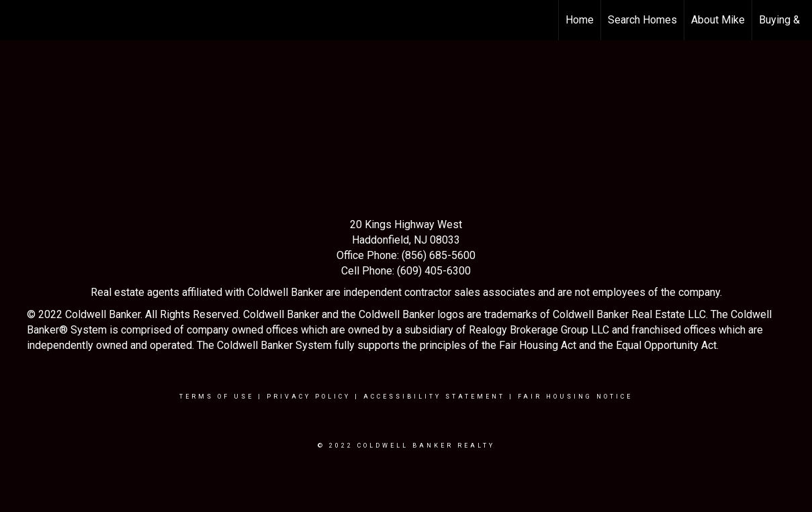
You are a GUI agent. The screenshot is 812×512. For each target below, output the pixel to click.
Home (580, 20)
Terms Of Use (217, 397)
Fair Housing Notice (575, 397)
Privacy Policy (309, 397)
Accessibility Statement (434, 397)
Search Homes (642, 20)
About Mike (718, 20)
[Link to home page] (17, 20)
